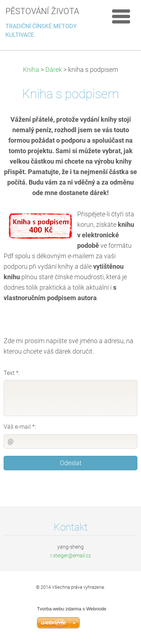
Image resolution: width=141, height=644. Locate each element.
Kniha (31, 70)
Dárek (54, 70)
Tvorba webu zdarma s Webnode (72, 609)
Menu (121, 16)
